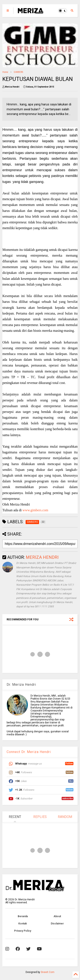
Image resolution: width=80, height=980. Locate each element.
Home (5, 72)
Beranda (23, 916)
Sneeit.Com (48, 972)
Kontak (23, 924)
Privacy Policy (23, 931)
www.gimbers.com (35, 510)
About (57, 916)
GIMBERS (18, 72)
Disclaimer (57, 924)
